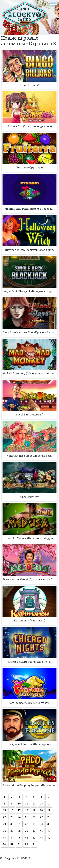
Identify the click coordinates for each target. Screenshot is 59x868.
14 (49, 804)
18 (27, 810)
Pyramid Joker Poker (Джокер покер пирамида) (29, 209)
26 (34, 817)
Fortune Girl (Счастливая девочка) (30, 126)
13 (41, 804)
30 (12, 824)
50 (4, 844)
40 (34, 831)
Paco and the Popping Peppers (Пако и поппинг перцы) (29, 785)
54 (34, 844)
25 (27, 817)
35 (49, 824)
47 (34, 838)
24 (19, 817)
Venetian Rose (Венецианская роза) (30, 456)
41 (41, 831)
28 (49, 817)
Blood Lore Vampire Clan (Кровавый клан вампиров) (29, 332)
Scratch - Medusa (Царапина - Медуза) (30, 538)
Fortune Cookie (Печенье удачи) (29, 703)
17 (19, 810)
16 (12, 810)
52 (19, 844)
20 (41, 810)
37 (12, 831)
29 (4, 824)
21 (49, 810)
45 (19, 838)
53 (27, 844)
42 (49, 831)
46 (27, 838)
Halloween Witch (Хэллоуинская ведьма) (29, 250)
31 (19, 824)
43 (4, 838)
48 (41, 838)
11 (27, 804)
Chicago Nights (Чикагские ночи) (29, 662)
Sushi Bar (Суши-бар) (30, 415)
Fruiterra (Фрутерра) (29, 167)
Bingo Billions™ (30, 85)
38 (19, 831)
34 (41, 824)
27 (41, 817)
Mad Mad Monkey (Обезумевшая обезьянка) (29, 373)
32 (27, 824)
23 (12, 817)
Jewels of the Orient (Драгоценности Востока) (29, 579)
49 (49, 838)
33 (34, 824)
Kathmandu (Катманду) (29, 620)
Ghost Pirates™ (29, 497)
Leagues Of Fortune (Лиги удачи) (29, 744)
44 (12, 838)
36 (4, 831)
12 (34, 804)
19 (34, 810)
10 (19, 804)
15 (4, 810)
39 (27, 831)
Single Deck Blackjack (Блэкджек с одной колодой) (29, 291)
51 (12, 844)
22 (4, 817)
